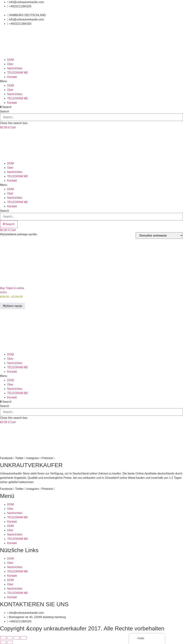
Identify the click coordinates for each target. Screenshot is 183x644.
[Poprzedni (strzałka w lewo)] (3, 642)
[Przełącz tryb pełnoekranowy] (10, 638)
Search (5, 112)
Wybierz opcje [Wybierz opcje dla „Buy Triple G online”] (12, 306)
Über (10, 64)
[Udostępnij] (17, 638)
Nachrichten (15, 68)
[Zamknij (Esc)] (24, 638)
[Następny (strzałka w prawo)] (10, 642)
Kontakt (12, 77)
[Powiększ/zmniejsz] (3, 638)
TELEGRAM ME (18, 73)
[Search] (9, 224)
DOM (10, 60)
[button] (91, 81)
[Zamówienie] (159, 236)
